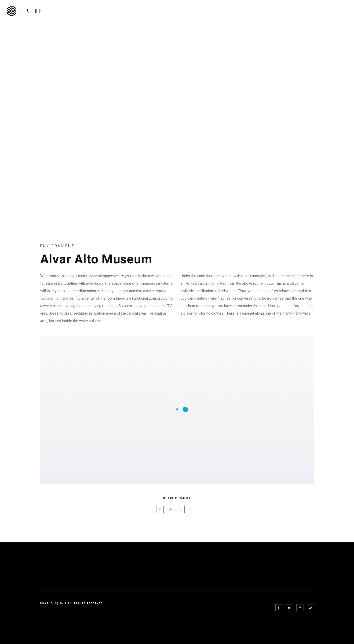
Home (197, 11)
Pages (218, 11)
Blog (325, 11)
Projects (242, 11)
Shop (306, 11)
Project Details (276, 11)
